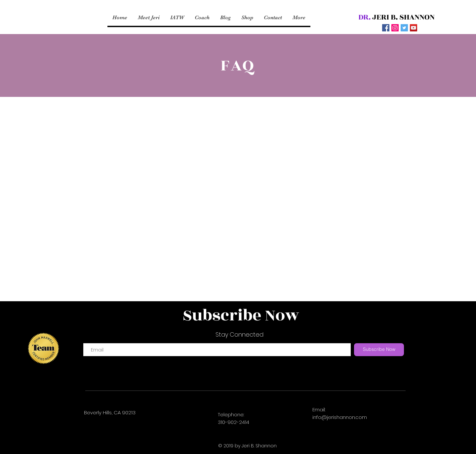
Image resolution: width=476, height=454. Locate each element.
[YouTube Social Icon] (414, 28)
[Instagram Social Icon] (395, 28)
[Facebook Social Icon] (386, 28)
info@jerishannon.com (340, 417)
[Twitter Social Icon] (404, 28)
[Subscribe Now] (379, 350)
